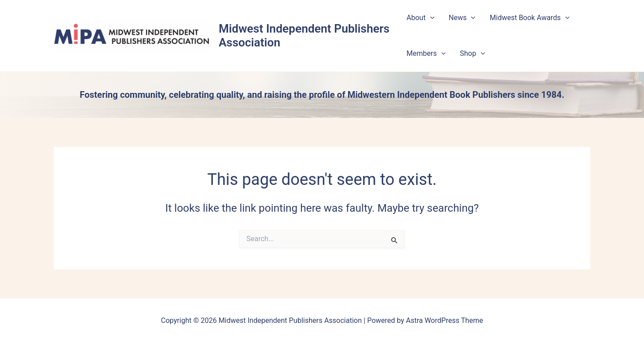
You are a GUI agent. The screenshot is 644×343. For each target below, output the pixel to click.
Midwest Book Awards (530, 18)
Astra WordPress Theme (445, 320)
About (420, 18)
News (462, 18)
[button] (430, 18)
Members (426, 54)
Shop (472, 54)
